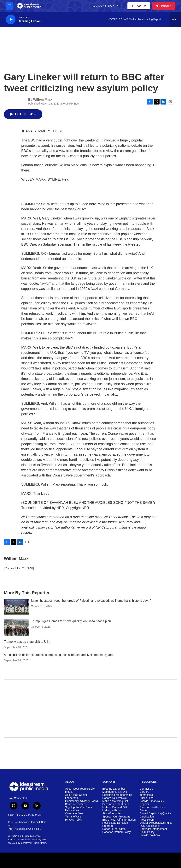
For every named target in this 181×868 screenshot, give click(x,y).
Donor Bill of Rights (114, 829)
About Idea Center (76, 795)
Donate (165, 6)
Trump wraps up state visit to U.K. (27, 642)
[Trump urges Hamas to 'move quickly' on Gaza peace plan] (16, 627)
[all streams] (175, 19)
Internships (146, 795)
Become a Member (114, 789)
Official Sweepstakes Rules (156, 823)
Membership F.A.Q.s (115, 792)
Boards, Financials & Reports (152, 803)
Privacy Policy (74, 820)
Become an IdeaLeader (116, 804)
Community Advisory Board (82, 801)
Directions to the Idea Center (152, 809)
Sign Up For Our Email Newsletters (79, 809)
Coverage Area (74, 814)
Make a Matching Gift (115, 801)
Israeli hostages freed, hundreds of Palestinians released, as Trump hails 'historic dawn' (91, 601)
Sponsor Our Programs (116, 817)
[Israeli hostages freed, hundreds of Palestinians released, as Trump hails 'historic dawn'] (16, 607)
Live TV (139, 6)
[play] (11, 19)
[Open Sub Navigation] (122, 6)
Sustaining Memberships (117, 795)
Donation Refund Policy (116, 832)
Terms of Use (73, 817)
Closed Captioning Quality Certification (155, 815)
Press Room (147, 820)
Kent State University (30, 840)
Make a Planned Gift (115, 807)
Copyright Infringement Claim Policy (153, 831)
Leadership (72, 798)
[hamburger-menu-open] (9, 6)
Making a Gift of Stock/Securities (112, 812)
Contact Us (146, 789)
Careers (144, 792)
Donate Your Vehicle (114, 798)
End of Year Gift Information (119, 820)
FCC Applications (150, 826)
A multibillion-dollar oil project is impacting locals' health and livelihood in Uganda (59, 655)
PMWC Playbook (150, 835)
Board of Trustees (76, 804)
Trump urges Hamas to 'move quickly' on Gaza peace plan (71, 621)
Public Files (147, 798)
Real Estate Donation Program (115, 824)
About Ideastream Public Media (80, 790)
